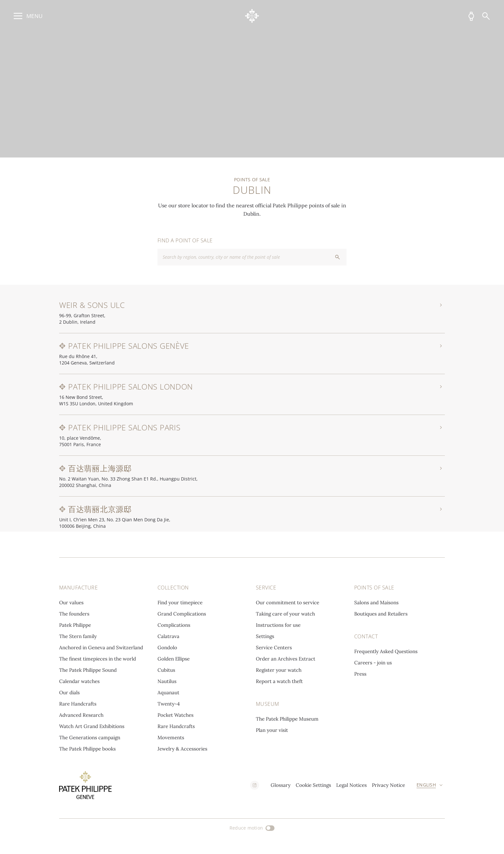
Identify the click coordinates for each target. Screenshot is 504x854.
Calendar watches (79, 681)
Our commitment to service (288, 602)
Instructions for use (278, 625)
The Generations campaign (90, 737)
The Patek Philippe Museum (287, 719)
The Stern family (78, 636)
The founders (74, 614)
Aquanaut (168, 692)
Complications (174, 625)
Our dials (69, 692)
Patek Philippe (75, 625)
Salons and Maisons (376, 602)
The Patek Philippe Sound (88, 670)
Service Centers (274, 647)
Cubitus (166, 670)
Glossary (281, 785)
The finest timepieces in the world (98, 659)
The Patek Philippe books (87, 749)
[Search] (486, 16)
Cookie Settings (313, 785)
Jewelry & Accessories (182, 749)
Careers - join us (373, 663)
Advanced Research (81, 715)
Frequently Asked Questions (386, 651)
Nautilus (167, 681)
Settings (265, 636)
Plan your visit (272, 730)
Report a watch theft (279, 681)
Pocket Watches (175, 715)
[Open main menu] (27, 16)
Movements (171, 737)
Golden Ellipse (174, 659)
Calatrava (168, 636)
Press (360, 674)
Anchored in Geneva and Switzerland (101, 647)
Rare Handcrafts (78, 704)
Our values (71, 602)
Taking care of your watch (285, 614)
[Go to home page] (252, 16)
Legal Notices (351, 785)
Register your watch (279, 670)
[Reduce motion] (252, 828)
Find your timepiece (180, 602)
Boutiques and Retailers (381, 614)
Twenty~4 (169, 704)
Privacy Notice (388, 785)
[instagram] (255, 785)
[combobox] (252, 257)
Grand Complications (182, 614)
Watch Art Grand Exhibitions (92, 726)
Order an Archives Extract (286, 659)
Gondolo (167, 647)
